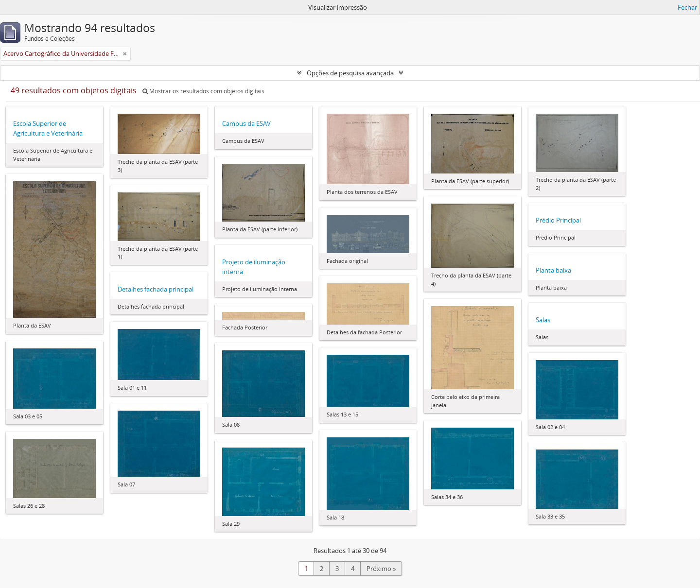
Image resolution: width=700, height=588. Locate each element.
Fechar (687, 7)
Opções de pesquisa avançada (350, 73)
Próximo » (381, 569)
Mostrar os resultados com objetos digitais (203, 91)
